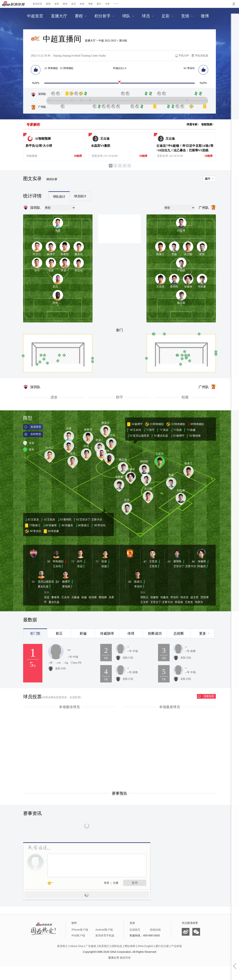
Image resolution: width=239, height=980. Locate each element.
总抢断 (179, 633)
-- (69, 650)
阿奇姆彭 (58, 561)
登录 (107, 883)
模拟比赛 (52, 179)
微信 (196, 932)
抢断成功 (155, 633)
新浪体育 (13, 4)
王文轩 (144, 602)
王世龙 (153, 561)
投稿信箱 (155, 930)
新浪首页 (37, 4)
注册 (116, 883)
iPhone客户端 (80, 930)
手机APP (184, 56)
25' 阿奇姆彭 (51, 68)
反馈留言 (135, 930)
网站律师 (130, 946)
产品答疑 (177, 946)
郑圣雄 (179, 602)
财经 (65, 4)
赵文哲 (194, 597)
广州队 (39, 107)
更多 (203, 633)
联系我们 (104, 946)
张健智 (154, 597)
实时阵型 (36, 434)
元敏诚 (75, 597)
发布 (135, 883)
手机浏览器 (201, 56)
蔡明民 (178, 561)
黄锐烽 (66, 587)
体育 (57, 4)
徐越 (104, 566)
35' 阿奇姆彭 (67, 68)
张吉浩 (184, 597)
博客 (91, 4)
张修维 (202, 561)
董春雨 (55, 597)
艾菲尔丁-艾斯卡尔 (185, 566)
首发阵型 (36, 427)
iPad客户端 (78, 935)
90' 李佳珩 (189, 68)
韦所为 (199, 602)
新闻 (48, 4)
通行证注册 (162, 946)
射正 (59, 633)
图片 (99, 4)
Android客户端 (104, 930)
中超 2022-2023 (108, 41)
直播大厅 (90, 41)
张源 (104, 561)
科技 (82, 4)
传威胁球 (107, 633)
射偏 (83, 633)
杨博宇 (66, 582)
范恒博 (204, 597)
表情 (52, 884)
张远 (80, 566)
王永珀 (57, 566)
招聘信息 (117, 946)
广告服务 (91, 946)
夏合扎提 (43, 587)
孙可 (80, 561)
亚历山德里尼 (46, 582)
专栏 (108, 4)
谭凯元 (144, 597)
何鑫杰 (202, 566)
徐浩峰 (93, 597)
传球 (131, 633)
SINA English (145, 946)
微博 (186, 932)
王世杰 (153, 566)
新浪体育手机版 (105, 935)
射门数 (35, 633)
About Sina (77, 946)
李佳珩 (138, 587)
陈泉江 (138, 582)
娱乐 (74, 4)
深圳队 (39, 94)
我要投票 (209, 696)
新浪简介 (62, 946)
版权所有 (125, 958)
